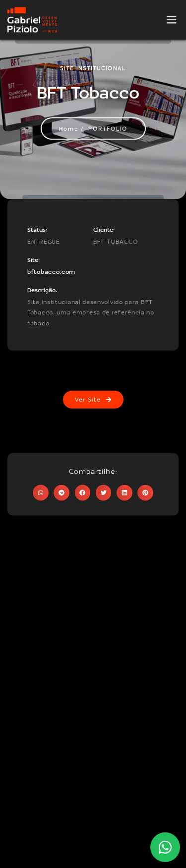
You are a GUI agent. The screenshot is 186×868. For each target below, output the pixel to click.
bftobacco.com (51, 272)
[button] (41, 493)
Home (69, 128)
